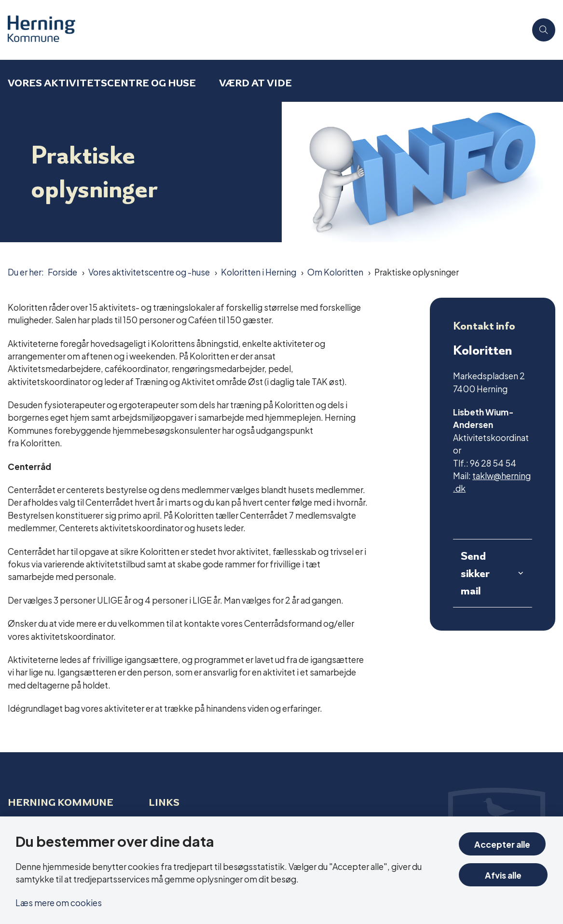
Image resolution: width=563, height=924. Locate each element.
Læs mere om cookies (59, 902)
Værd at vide (255, 83)
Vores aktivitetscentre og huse (102, 83)
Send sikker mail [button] (475, 573)
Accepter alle (504, 844)
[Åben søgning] (544, 30)
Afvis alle (504, 875)
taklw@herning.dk (492, 481)
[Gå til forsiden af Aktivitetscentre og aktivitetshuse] (38, 30)
